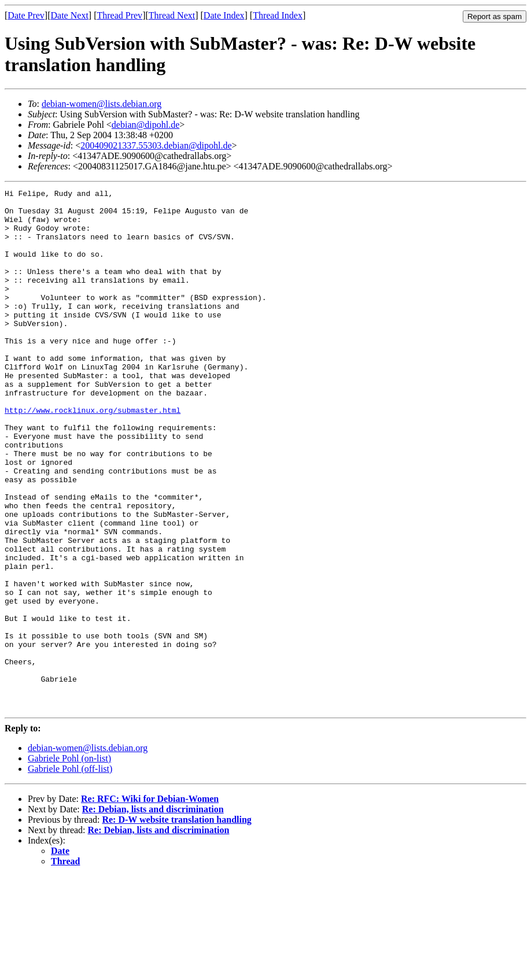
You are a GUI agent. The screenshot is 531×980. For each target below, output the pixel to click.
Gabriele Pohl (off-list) (70, 873)
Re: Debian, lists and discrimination (153, 913)
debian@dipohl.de (145, 125)
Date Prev (26, 15)
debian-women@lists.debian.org (102, 104)
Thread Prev (119, 15)
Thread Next (172, 15)
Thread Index (278, 15)
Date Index (224, 15)
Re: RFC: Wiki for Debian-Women (150, 903)
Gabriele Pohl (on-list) (69, 862)
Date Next (70, 15)
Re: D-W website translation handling (176, 924)
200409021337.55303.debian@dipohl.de (156, 145)
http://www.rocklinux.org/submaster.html (93, 455)
